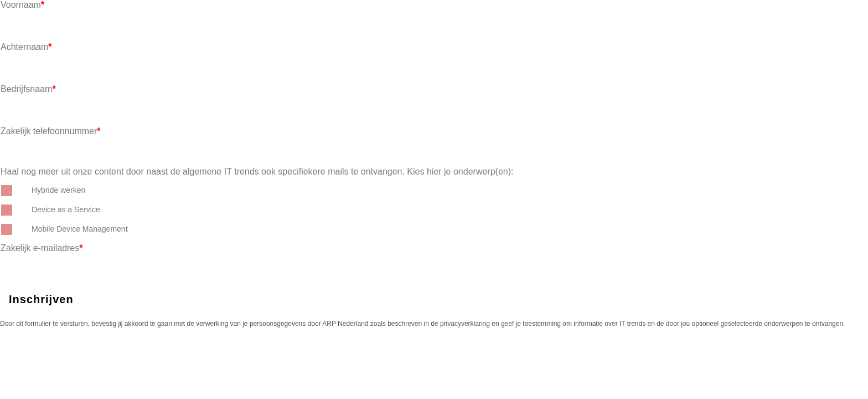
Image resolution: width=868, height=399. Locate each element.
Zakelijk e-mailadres (42, 248)
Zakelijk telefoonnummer (51, 131)
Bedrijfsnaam (28, 89)
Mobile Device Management (80, 229)
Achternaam (26, 47)
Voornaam (22, 5)
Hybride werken (58, 190)
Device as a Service (66, 209)
